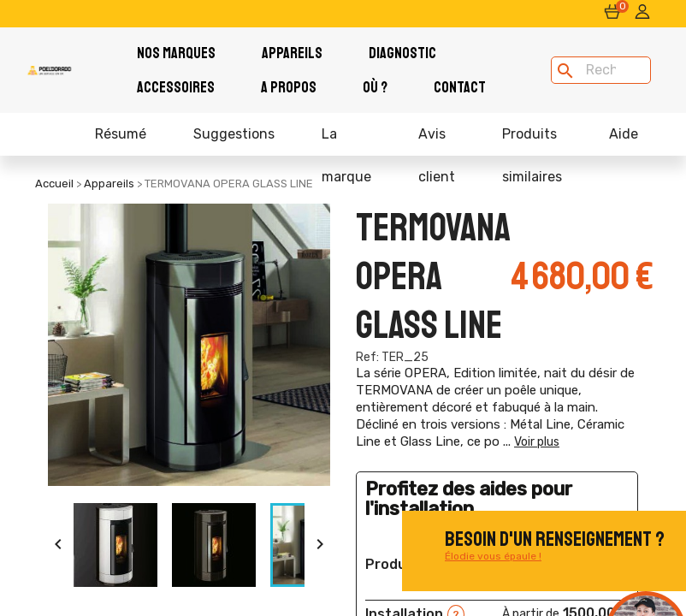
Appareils (292, 53)
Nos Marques (176, 53)
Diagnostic (402, 53)
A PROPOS (289, 87)
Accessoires (176, 87)
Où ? (375, 87)
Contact (460, 87)
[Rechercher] (601, 70)
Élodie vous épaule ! (493, 556)
